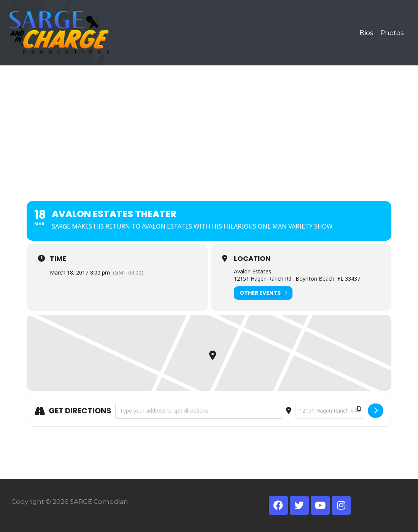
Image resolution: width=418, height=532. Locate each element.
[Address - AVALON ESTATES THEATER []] (199, 411)
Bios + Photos (382, 33)
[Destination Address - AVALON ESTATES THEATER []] (330, 411)
